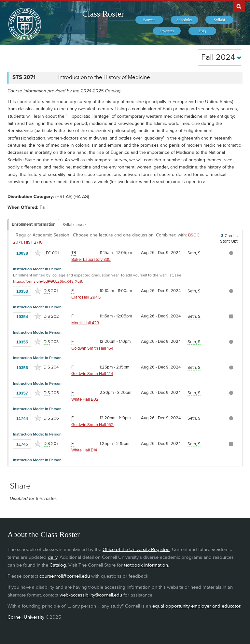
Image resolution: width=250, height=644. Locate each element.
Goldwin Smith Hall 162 (92, 425)
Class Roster (103, 14)
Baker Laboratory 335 (91, 260)
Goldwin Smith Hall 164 (92, 348)
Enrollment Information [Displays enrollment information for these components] (34, 224)
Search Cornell (239, 6)
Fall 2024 (221, 57)
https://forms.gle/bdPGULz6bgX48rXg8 (48, 282)
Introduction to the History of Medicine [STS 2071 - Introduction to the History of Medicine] (104, 77)
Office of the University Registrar (136, 550)
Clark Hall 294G (86, 297)
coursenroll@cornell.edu (65, 576)
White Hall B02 (85, 399)
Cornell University (26, 617)
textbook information (146, 565)
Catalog (58, 565)
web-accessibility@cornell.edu (91, 595)
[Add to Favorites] (38, 253)
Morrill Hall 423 (85, 323)
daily (53, 557)
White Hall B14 (84, 450)
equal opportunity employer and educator (196, 606)
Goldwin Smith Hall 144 (92, 374)
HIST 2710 (33, 242)
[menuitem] (149, 20)
